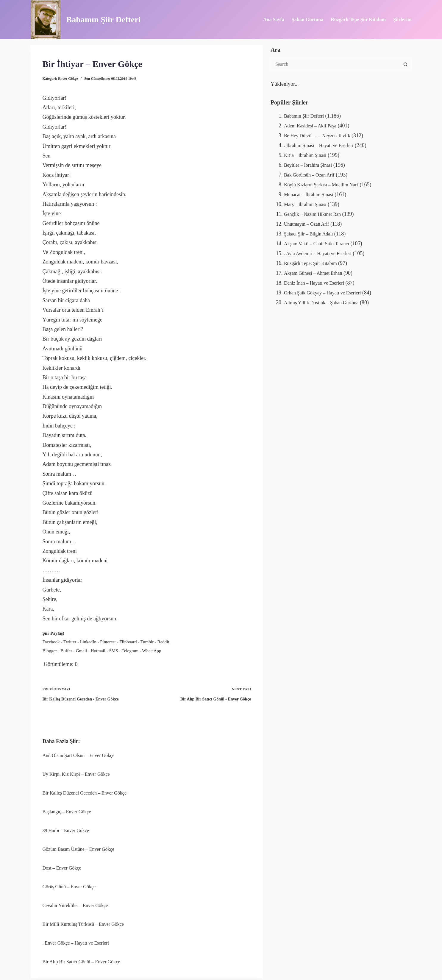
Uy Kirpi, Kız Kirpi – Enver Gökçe (76, 771)
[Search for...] (335, 64)
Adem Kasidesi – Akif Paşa (313, 126)
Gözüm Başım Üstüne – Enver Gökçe (78, 846)
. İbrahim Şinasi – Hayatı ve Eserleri (323, 145)
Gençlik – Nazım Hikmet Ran (316, 212)
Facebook (51, 641)
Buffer (66, 649)
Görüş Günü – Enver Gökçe (69, 883)
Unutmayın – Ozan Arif (309, 222)
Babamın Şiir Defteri (104, 19)
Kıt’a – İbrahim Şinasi (308, 155)
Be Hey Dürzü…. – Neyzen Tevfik (321, 135)
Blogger (50, 649)
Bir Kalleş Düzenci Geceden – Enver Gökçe (85, 790)
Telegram (130, 649)
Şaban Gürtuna (307, 19)
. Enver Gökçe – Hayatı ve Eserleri (76, 939)
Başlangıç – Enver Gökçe (67, 809)
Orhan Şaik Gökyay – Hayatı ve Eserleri (327, 289)
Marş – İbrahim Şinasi (308, 203)
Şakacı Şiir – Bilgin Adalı (311, 232)
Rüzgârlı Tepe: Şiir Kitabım (314, 260)
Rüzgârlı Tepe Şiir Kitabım (358, 19)
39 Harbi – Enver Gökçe (66, 827)
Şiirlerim (402, 19)
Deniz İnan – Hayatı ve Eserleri (318, 280)
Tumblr (147, 641)
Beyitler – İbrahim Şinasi (311, 164)
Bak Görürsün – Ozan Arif (312, 174)
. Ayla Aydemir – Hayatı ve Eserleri (322, 251)
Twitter (70, 641)
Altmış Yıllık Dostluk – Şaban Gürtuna (326, 299)
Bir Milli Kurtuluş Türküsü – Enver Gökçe (83, 920)
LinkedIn (88, 641)
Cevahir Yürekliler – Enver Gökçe (75, 902)
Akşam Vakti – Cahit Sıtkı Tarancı (321, 241)
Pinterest (108, 641)
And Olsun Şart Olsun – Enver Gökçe (79, 753)
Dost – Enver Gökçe (62, 864)
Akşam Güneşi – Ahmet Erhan (317, 270)
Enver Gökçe (68, 79)
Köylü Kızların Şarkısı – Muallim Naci (326, 183)
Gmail (82, 649)
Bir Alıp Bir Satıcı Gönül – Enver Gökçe (81, 957)
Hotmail (98, 649)
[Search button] (406, 64)
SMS (113, 649)
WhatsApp (152, 649)
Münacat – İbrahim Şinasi (312, 193)
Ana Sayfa (274, 19)
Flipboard (128, 641)
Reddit (163, 641)
